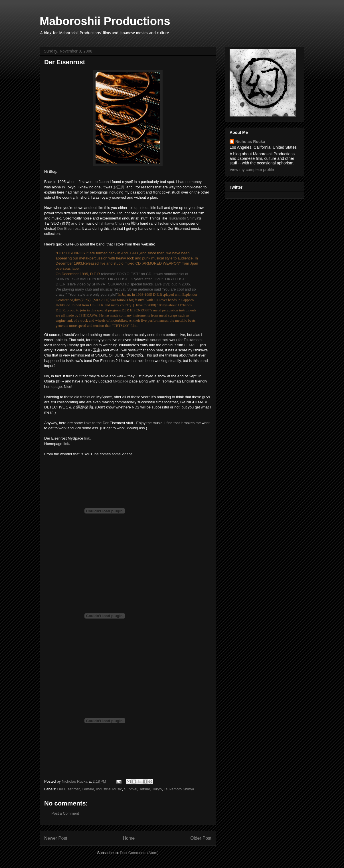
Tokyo (157, 789)
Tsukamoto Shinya (183, 218)
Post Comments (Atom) (139, 853)
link (87, 438)
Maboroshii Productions (105, 21)
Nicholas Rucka (250, 142)
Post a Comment (65, 813)
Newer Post (56, 838)
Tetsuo (145, 789)
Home (129, 838)
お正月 (119, 187)
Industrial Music (109, 789)
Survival (131, 789)
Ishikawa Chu (111, 223)
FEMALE (192, 345)
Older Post (201, 838)
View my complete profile (252, 170)
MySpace (121, 381)
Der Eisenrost (69, 228)
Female (88, 789)
